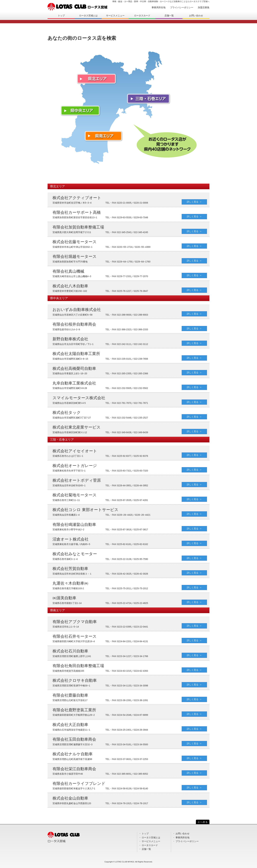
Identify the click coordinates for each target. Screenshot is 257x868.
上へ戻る (203, 822)
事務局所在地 (159, 7)
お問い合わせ (196, 16)
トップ (61, 16)
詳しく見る (193, 202)
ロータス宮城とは (88, 16)
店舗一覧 (169, 16)
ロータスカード (142, 16)
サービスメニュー (115, 16)
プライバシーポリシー (182, 7)
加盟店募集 (204, 7)
